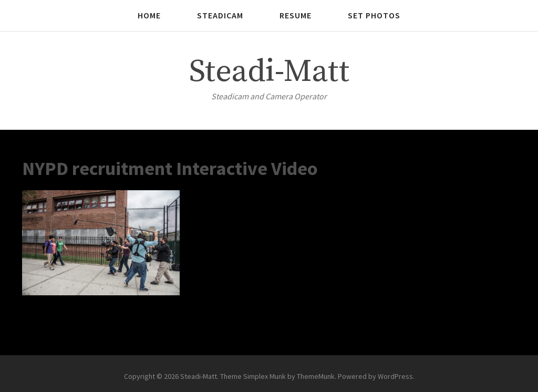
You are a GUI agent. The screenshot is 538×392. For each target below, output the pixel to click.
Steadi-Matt (269, 72)
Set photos (374, 15)
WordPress (395, 376)
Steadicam (220, 15)
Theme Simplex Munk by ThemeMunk (277, 376)
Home (149, 15)
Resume (296, 15)
